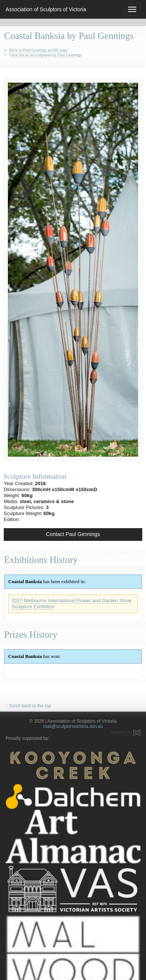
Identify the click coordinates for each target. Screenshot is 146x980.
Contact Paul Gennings (73, 534)
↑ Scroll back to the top (28, 706)
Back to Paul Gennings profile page (38, 50)
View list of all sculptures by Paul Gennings (45, 55)
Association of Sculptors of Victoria (46, 9)
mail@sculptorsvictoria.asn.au (73, 726)
